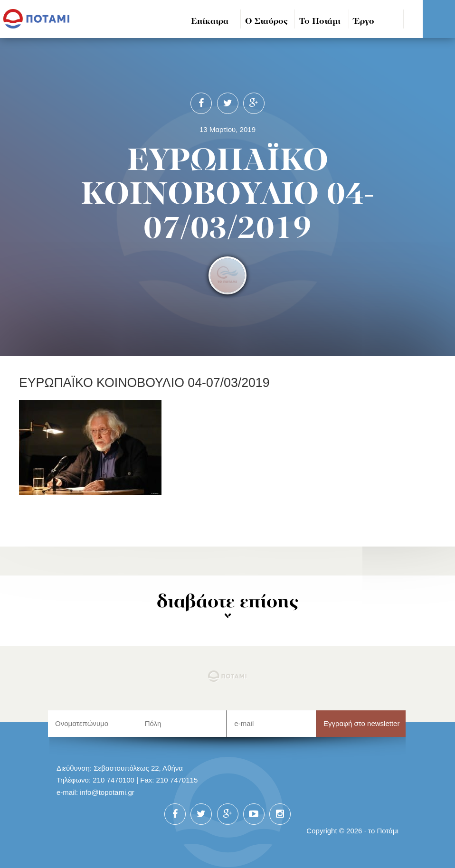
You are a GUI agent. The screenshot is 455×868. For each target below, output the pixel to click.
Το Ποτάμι (320, 22)
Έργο (364, 22)
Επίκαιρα (210, 22)
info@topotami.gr (107, 792)
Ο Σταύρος (266, 22)
